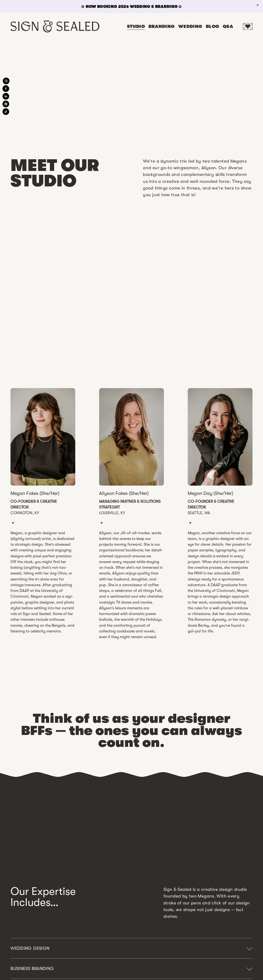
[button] (258, 5)
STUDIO (136, 26)
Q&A (228, 26)
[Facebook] (6, 88)
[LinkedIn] (6, 96)
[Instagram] (6, 81)
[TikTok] (6, 112)
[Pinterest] (6, 104)
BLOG (213, 26)
